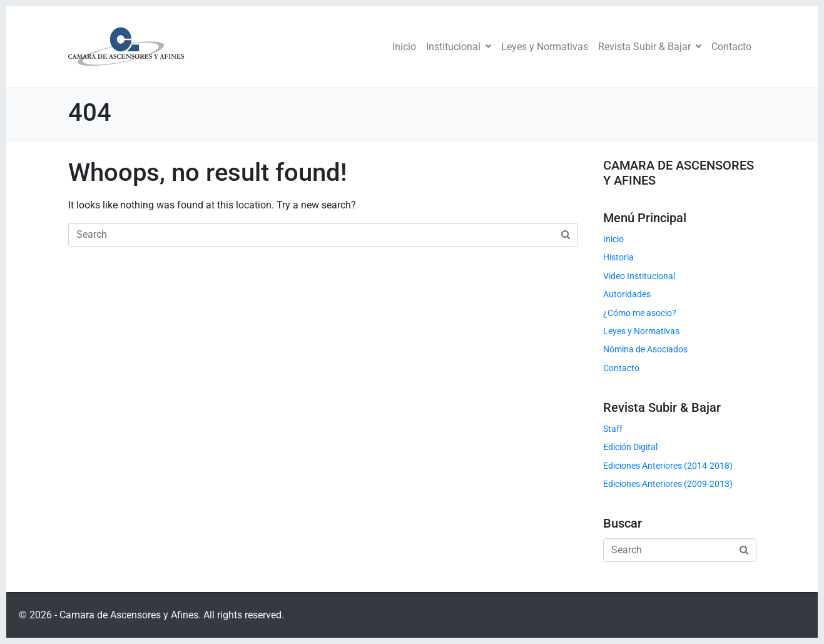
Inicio (404, 47)
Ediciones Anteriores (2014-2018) (668, 466)
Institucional (459, 47)
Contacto (731, 47)
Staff (613, 429)
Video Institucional (639, 276)
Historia (618, 257)
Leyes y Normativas (545, 47)
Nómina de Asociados (645, 349)
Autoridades (627, 294)
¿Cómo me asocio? (640, 313)
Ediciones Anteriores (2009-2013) (668, 484)
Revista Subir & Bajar (650, 47)
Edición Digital (630, 447)
